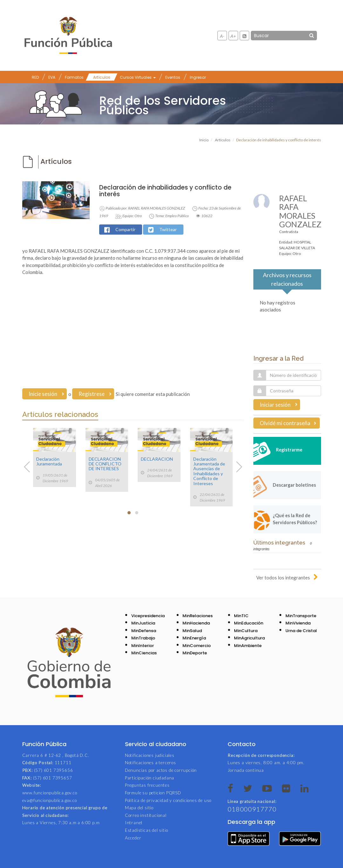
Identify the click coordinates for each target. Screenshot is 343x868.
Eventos (173, 77)
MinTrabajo (143, 638)
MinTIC (241, 616)
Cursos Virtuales (138, 77)
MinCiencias (144, 653)
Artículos (102, 77)
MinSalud (192, 631)
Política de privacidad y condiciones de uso (168, 800)
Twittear (168, 229)
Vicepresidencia (148, 616)
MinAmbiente (248, 646)
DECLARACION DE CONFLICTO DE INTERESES (105, 464)
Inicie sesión (43, 394)
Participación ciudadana (150, 778)
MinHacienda (196, 623)
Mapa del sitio (139, 808)
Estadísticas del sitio (147, 830)
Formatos (74, 77)
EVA (52, 77)
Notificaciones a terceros (151, 763)
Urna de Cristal (301, 631)
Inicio (204, 140)
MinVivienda (298, 623)
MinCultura (246, 631)
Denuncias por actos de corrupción (161, 770)
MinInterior (143, 646)
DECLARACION (157, 459)
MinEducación (249, 623)
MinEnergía (194, 638)
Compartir (125, 229)
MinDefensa (144, 631)
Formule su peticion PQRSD (153, 793)
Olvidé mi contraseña (285, 423)
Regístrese (92, 394)
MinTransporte (301, 616)
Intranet (134, 823)
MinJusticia (143, 623)
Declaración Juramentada (49, 461)
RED (35, 77)
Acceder (133, 838)
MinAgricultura (249, 638)
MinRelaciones (198, 616)
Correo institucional (146, 815)
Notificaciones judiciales (150, 755)
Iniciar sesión (275, 405)
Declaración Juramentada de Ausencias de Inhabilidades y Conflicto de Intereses (209, 471)
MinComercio (197, 646)
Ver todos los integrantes (283, 578)
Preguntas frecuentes (147, 785)
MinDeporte (195, 653)
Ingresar (198, 77)
